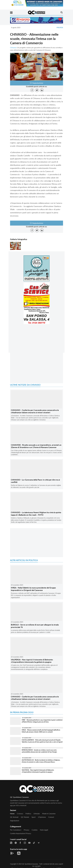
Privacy (26, 830)
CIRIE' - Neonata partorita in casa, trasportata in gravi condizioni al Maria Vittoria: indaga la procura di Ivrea (42, 721)
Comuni (51, 817)
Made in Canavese (49, 813)
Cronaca (20, 813)
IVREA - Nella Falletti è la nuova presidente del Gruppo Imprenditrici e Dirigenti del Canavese (33, 589)
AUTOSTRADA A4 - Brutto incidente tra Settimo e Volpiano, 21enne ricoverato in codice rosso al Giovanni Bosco (41, 761)
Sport (34, 817)
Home (12, 813)
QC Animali (14, 817)
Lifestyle (37, 813)
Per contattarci (16, 830)
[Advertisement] (37, 340)
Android (23, 805)
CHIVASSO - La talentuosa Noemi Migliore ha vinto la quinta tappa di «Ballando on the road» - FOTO (36, 514)
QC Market (25, 817)
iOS (17, 805)
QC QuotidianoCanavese (30, 864)
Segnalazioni (15, 821)
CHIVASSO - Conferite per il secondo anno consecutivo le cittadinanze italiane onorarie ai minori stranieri (35, 411)
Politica (60, 28)
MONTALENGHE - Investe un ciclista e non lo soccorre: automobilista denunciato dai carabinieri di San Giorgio (39, 751)
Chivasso (13, 47)
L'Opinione (42, 817)
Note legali (44, 830)
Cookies (35, 830)
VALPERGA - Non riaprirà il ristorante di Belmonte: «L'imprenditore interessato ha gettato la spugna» (32, 661)
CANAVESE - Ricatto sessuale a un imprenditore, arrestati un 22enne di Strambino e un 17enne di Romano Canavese (36, 446)
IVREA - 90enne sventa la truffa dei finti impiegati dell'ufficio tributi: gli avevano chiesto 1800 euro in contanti (41, 731)
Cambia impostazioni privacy (21, 833)
